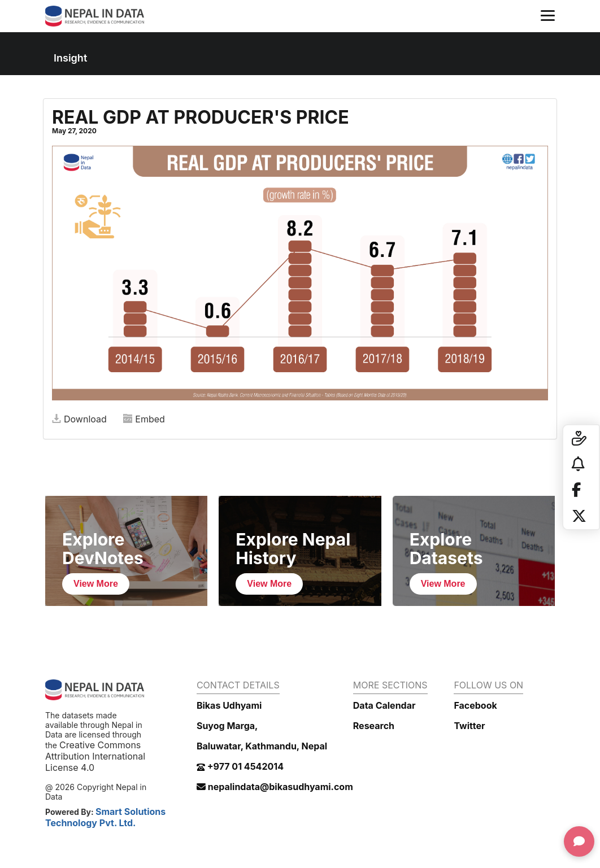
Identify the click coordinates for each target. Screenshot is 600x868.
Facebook (475, 705)
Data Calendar (384, 705)
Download (79, 419)
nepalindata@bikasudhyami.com (275, 787)
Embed (144, 419)
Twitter (469, 726)
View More (96, 584)
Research (374, 726)
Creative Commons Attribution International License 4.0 (95, 756)
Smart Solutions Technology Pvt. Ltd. (105, 817)
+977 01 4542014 (240, 766)
